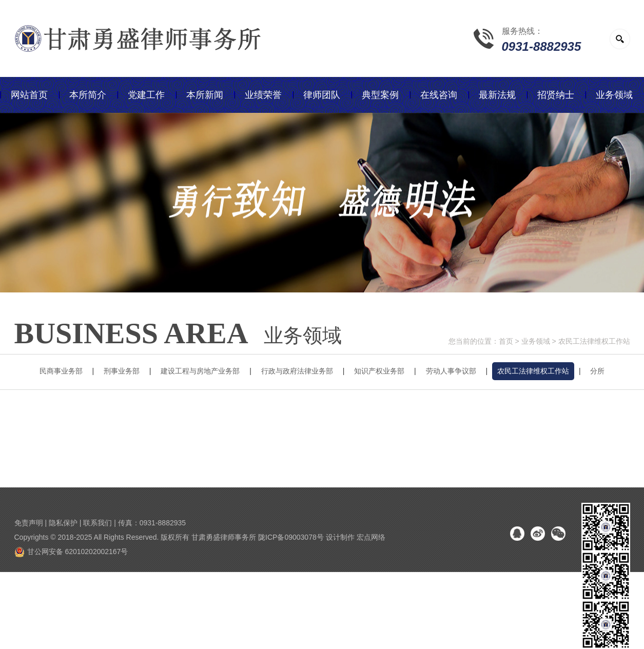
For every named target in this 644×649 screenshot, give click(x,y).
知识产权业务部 (379, 371)
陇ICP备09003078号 (291, 537)
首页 (506, 341)
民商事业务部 (61, 371)
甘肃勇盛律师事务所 (224, 537)
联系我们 (97, 523)
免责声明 (29, 523)
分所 (597, 371)
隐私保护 (63, 523)
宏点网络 (371, 537)
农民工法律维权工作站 (594, 341)
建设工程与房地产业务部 (200, 371)
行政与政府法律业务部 (297, 371)
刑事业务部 (122, 371)
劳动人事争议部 (451, 371)
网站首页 (29, 95)
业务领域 (536, 341)
